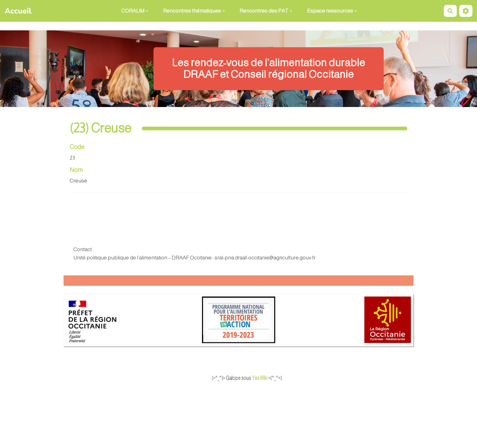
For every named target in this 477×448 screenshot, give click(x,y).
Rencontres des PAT (266, 11)
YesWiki (267, 378)
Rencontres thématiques (194, 11)
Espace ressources (332, 11)
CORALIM (135, 11)
